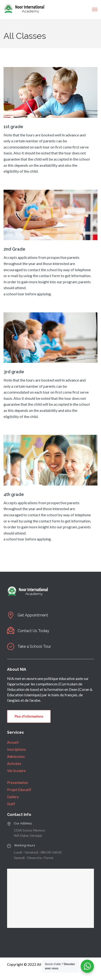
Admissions (16, 756)
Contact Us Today (33, 631)
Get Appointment (33, 615)
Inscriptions (16, 749)
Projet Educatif (19, 790)
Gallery (13, 797)
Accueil (13, 742)
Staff (11, 804)
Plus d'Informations (29, 716)
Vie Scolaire (16, 771)
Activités (14, 764)
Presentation (18, 782)
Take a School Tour (34, 646)
